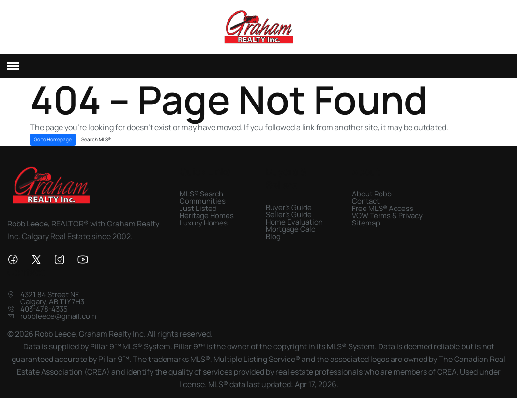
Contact (366, 215)
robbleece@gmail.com (58, 331)
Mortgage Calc (290, 243)
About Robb (372, 208)
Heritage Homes (207, 230)
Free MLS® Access (383, 222)
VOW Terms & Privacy (387, 230)
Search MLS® (96, 153)
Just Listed (198, 222)
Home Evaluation (294, 236)
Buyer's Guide (289, 221)
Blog (273, 250)
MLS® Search (201, 208)
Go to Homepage (53, 153)
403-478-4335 (44, 323)
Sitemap (366, 237)
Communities (203, 215)
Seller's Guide (289, 229)
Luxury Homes (204, 237)
